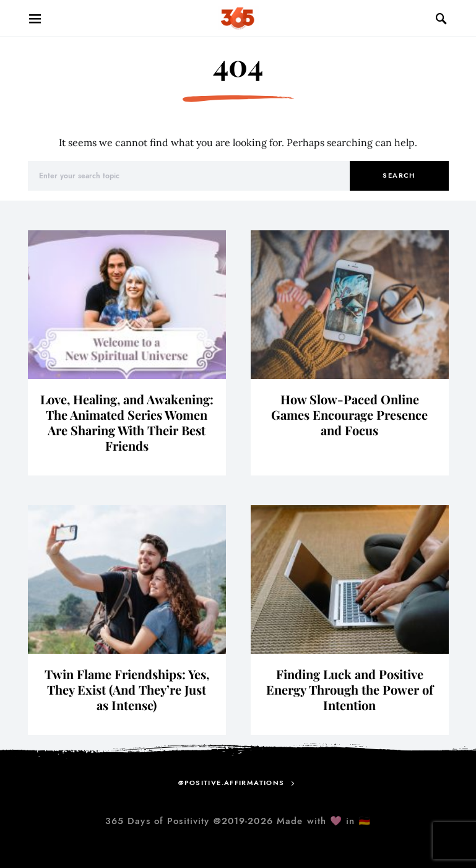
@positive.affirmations (231, 783)
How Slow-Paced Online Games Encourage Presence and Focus (349, 414)
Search (399, 176)
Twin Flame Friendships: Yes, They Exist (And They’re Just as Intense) (127, 689)
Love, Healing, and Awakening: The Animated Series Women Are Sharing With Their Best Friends (127, 422)
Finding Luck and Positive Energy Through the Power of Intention (350, 689)
